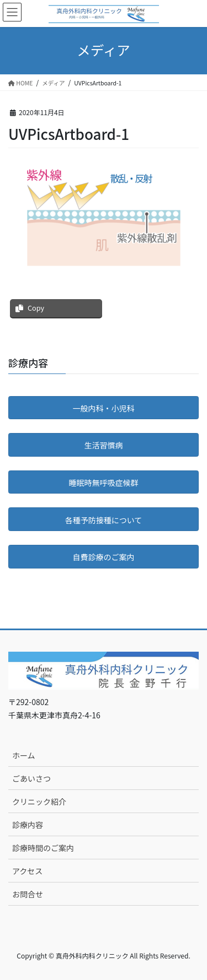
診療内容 (28, 825)
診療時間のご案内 (43, 848)
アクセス (27, 871)
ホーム (24, 755)
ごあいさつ (31, 778)
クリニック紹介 (39, 802)
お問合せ (28, 894)
